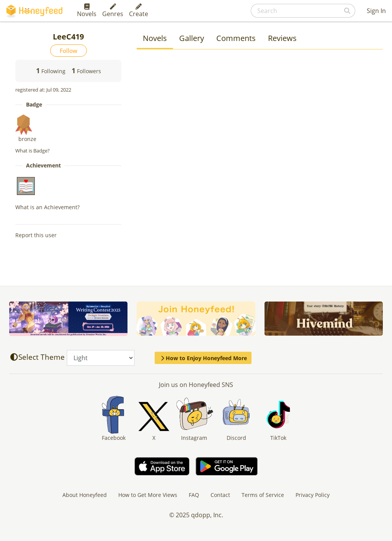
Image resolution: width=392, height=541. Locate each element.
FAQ (194, 495)
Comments (236, 38)
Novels (87, 11)
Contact (220, 495)
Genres (113, 11)
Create (139, 11)
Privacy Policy (313, 495)
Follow (69, 51)
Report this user (36, 235)
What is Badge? (33, 151)
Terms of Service (263, 495)
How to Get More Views (148, 495)
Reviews (282, 38)
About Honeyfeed (85, 495)
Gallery (192, 38)
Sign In (376, 11)
